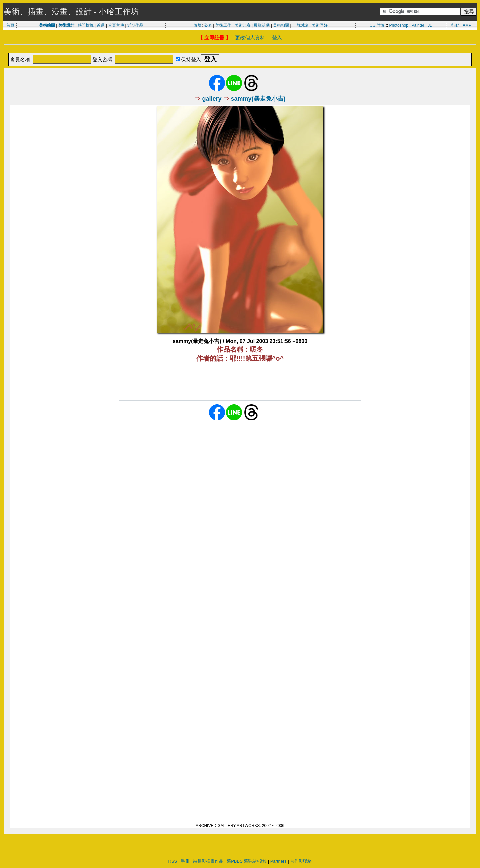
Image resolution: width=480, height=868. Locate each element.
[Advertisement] (240, 49)
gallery (212, 99)
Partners (278, 861)
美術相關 (281, 25)
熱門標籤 (86, 25)
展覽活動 (262, 25)
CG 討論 (377, 25)
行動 (455, 25)
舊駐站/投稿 (255, 861)
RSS (173, 861)
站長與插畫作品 (208, 861)
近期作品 (135, 25)
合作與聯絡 (301, 861)
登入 (277, 37)
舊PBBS (235, 861)
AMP (467, 25)
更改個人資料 (250, 37)
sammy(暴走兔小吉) (258, 99)
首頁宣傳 (116, 25)
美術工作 (223, 25)
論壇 (198, 25)
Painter (418, 25)
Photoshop (398, 25)
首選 (101, 25)
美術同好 (320, 25)
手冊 (185, 861)
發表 (208, 25)
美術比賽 (243, 25)
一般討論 (300, 25)
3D (430, 25)
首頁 (10, 25)
